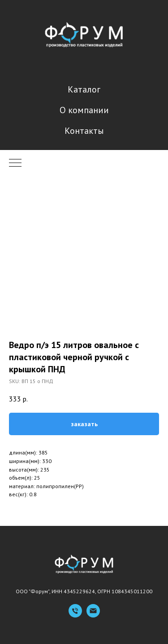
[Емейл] (93, 615)
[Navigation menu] (15, 163)
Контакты (84, 131)
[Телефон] (75, 615)
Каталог (84, 89)
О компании (84, 110)
